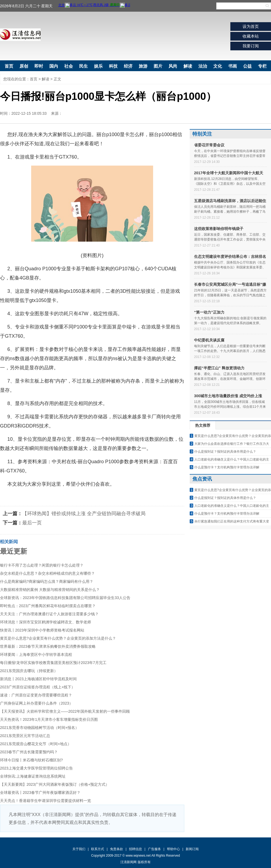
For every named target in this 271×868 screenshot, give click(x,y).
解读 (188, 66)
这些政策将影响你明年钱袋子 (219, 229)
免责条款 (117, 849)
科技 (113, 66)
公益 (247, 66)
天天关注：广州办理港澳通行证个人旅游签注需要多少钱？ (49, 614)
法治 (203, 66)
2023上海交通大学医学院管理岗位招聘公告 (36, 768)
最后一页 (32, 523)
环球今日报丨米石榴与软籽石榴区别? (31, 760)
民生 (83, 66)
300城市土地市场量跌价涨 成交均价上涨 (228, 396)
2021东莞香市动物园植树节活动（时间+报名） (39, 728)
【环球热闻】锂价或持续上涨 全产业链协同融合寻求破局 (84, 514)
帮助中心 (173, 849)
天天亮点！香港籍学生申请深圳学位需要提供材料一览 (46, 801)
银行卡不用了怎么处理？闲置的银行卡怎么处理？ (42, 565)
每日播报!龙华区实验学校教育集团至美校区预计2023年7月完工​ (53, 663)
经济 (128, 66)
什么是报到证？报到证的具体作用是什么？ (225, 452)
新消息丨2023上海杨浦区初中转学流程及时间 (38, 679)
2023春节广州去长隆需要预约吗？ (29, 752)
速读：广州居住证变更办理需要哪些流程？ (36, 695)
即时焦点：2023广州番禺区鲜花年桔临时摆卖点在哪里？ (48, 606)
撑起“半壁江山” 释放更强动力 (219, 368)
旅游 (143, 66)
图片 (158, 66)
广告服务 (154, 849)
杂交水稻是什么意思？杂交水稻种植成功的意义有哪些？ (47, 573)
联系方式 (98, 849)
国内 (54, 66)
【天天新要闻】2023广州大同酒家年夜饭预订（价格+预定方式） (55, 784)
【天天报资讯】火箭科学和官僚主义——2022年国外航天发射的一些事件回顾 (65, 711)
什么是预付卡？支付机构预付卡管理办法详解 (227, 467)
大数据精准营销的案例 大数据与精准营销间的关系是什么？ (50, 590)
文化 (218, 66)
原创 (24, 66)
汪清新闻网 (20, 35)
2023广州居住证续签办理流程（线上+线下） (38, 687)
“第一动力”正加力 (209, 312)
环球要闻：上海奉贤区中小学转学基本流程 (36, 655)
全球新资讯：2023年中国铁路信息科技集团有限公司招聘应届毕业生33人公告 (65, 598)
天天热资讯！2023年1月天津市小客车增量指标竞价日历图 (49, 719)
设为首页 (251, 26)
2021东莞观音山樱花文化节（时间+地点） (36, 744)
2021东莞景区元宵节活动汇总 (25, 736)
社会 (69, 66)
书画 (233, 66)
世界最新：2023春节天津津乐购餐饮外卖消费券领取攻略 (48, 646)
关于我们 (79, 849)
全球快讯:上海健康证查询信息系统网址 (33, 776)
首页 (9, 66)
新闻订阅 (192, 849)
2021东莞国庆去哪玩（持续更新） (29, 671)
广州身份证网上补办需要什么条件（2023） (36, 703)
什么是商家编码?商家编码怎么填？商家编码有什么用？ (47, 581)
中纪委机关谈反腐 (209, 340)
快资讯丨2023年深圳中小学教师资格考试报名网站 (42, 630)
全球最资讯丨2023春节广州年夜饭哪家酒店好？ (40, 793)
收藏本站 (251, 36)
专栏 (262, 66)
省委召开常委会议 (209, 145)
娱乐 (98, 66)
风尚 (173, 66)
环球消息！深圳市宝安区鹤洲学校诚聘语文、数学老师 (46, 622)
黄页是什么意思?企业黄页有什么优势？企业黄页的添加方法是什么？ (58, 638)
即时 (39, 66)
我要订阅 (251, 46)
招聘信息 (135, 849)
